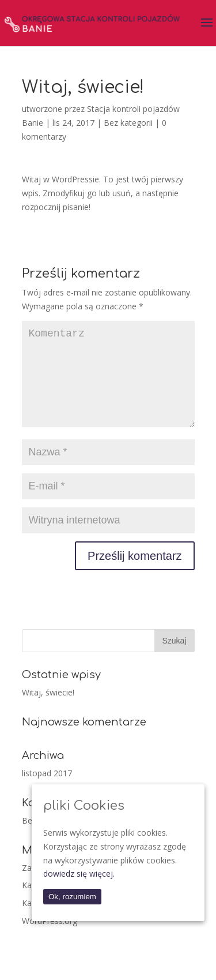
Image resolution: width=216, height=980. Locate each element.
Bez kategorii (128, 123)
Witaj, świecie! (48, 711)
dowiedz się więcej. (79, 874)
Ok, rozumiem (72, 897)
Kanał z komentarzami (72, 921)
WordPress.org (50, 939)
